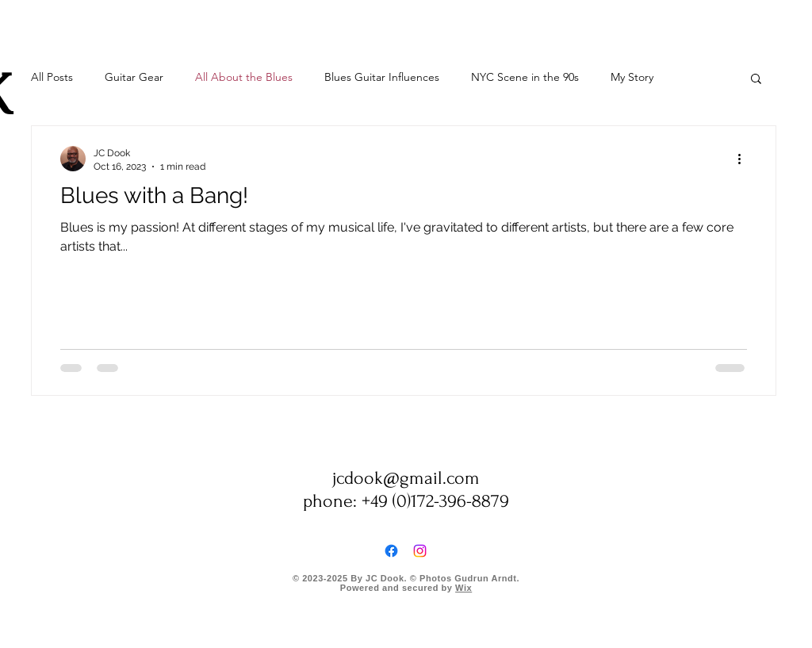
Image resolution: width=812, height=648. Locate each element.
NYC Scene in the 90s (525, 77)
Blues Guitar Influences (382, 77)
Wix (463, 588)
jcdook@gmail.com (406, 478)
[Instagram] (420, 551)
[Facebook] (391, 551)
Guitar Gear (134, 77)
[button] (756, 80)
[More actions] (745, 159)
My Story (632, 77)
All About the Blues (244, 77)
